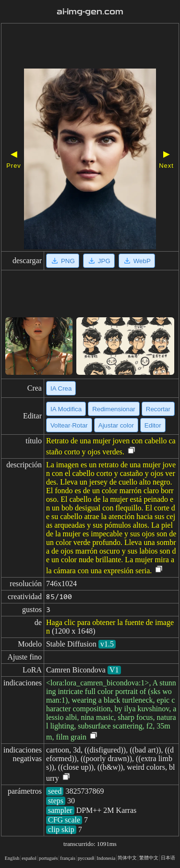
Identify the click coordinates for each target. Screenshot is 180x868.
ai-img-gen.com (90, 12)
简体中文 (127, 858)
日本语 (168, 858)
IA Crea (61, 388)
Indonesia (106, 858)
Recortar (158, 409)
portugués (48, 858)
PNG (63, 261)
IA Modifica (66, 409)
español (29, 858)
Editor (153, 425)
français (68, 858)
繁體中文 (149, 858)
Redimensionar (114, 409)
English (12, 858)
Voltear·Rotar (69, 425)
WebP (137, 261)
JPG (99, 261)
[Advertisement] (90, 47)
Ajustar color (116, 425)
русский (86, 858)
